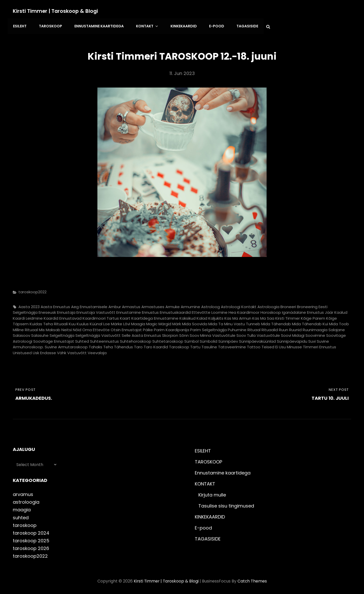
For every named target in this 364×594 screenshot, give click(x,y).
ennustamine (129, 311)
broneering (307, 305)
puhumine (237, 328)
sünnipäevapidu (292, 340)
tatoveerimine (232, 346)
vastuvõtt (77, 351)
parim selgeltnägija (208, 328)
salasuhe (40, 334)
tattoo (254, 346)
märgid (165, 323)
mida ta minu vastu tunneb (234, 323)
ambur (115, 305)
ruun (283, 328)
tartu (195, 346)
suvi (312, 340)
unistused (22, 351)
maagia (138, 323)
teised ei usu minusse (282, 346)
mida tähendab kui (310, 323)
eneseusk (47, 311)
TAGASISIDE (242, 26)
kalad (202, 317)
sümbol (191, 340)
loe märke (113, 323)
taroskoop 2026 (31, 547)
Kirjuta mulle (212, 494)
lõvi (127, 323)
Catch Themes (253, 580)
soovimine (315, 334)
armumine (190, 305)
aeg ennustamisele (89, 305)
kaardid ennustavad (63, 317)
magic (152, 323)
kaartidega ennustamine (155, 317)
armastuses (153, 305)
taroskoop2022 (32, 291)
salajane (337, 328)
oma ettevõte (96, 328)
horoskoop (271, 311)
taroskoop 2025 (31, 539)
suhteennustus (104, 340)
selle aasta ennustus (141, 334)
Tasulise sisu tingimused (226, 505)
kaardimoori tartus (101, 317)
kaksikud (187, 317)
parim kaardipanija (172, 328)
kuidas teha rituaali (49, 323)
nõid (77, 328)
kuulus (83, 323)
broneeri (288, 305)
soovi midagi (293, 334)
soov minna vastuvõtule (213, 334)
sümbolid (208, 340)
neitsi (67, 328)
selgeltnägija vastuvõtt (98, 334)
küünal (96, 323)
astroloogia (268, 305)
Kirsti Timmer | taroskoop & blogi (56, 11)
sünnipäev (228, 340)
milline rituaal (25, 328)
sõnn (184, 334)
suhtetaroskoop (168, 340)
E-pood (212, 26)
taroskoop (179, 346)
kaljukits (216, 317)
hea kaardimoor (244, 311)
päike (148, 328)
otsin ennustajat (126, 328)
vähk (62, 351)
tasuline (209, 346)
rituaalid (270, 328)
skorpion (170, 334)
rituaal (254, 328)
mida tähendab (276, 323)
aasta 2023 (29, 305)
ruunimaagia (315, 328)
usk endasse (44, 351)
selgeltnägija (62, 334)
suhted (82, 340)
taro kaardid (156, 346)
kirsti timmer (288, 317)
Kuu (72, 323)
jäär (329, 311)
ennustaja (66, 311)
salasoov (21, 334)
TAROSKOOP (49, 26)
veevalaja (97, 351)
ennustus (150, 311)
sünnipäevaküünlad (257, 340)
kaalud (341, 311)
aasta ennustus (55, 305)
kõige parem (313, 317)
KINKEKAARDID (180, 26)
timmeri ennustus (320, 346)
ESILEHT (20, 26)
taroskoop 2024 (31, 531)
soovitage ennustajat (54, 340)
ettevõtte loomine (210, 311)
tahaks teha (101, 346)
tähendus (123, 346)
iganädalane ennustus (303, 311)
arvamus (23, 493)
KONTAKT (145, 26)
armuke (173, 305)
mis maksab (50, 328)
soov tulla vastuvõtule (258, 334)
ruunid (295, 328)
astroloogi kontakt (239, 305)
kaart (125, 317)
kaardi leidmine (28, 317)
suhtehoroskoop (136, 340)
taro (138, 346)
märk (177, 323)
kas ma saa (263, 317)
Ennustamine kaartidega (97, 26)
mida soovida (195, 323)
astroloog (211, 305)
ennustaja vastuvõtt (96, 311)
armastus (131, 305)
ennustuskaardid (175, 311)
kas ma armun (238, 317)
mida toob (339, 323)
